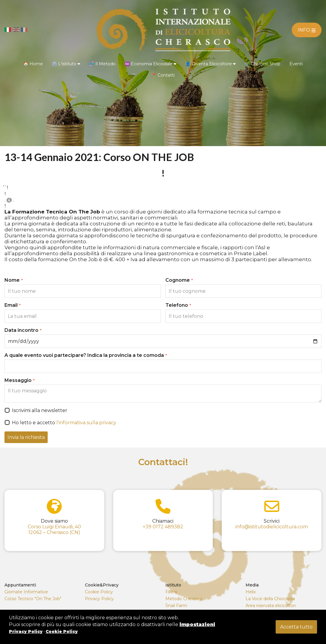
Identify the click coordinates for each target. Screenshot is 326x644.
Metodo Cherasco (184, 599)
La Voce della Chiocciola (270, 599)
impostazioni (197, 624)
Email (13, 305)
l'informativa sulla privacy (86, 423)
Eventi (296, 64)
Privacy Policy (99, 599)
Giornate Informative (26, 592)
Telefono (178, 305)
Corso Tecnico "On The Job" (33, 599)
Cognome (179, 280)
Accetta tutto (296, 627)
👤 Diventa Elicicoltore (211, 64)
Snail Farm (176, 606)
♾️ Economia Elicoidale (150, 64)
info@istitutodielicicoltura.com (272, 527)
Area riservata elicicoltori (271, 606)
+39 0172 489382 (163, 527)
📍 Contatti (163, 75)
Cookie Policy (99, 592)
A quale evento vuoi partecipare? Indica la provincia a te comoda (86, 355)
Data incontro (23, 330)
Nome (14, 280)
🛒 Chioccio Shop (263, 64)
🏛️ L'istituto (66, 64)
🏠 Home (33, 64)
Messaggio (20, 380)
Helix (251, 592)
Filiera (171, 592)
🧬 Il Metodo (102, 64)
